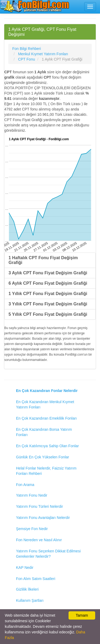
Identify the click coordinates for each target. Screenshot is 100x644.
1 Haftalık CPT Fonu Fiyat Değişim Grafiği (43, 260)
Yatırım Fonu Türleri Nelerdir (39, 506)
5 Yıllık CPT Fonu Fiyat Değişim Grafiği (48, 314)
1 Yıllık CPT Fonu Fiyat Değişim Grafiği (48, 294)
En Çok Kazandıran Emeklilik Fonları (46, 418)
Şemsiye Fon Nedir (32, 529)
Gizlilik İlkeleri (27, 589)
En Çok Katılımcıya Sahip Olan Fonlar (47, 446)
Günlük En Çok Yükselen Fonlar (43, 457)
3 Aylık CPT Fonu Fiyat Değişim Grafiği (48, 273)
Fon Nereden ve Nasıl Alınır (39, 540)
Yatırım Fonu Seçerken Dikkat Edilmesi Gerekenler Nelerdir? (48, 554)
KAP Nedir (25, 568)
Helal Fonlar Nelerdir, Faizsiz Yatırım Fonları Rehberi (46, 471)
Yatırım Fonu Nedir (32, 495)
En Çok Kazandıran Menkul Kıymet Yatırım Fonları (45, 404)
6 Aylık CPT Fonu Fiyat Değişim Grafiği (48, 283)
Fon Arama (25, 485)
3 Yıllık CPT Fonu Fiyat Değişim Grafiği (48, 304)
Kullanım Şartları (30, 600)
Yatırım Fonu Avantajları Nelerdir (43, 518)
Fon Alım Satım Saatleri (36, 579)
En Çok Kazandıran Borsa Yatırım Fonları (44, 432)
